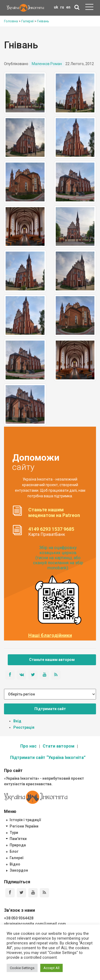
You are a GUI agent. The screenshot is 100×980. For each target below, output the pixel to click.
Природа (18, 845)
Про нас (28, 746)
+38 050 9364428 (19, 918)
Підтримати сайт (50, 709)
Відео (15, 864)
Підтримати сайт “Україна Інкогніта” (48, 758)
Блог (14, 851)
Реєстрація (24, 727)
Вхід (17, 721)
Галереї (16, 858)
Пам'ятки (18, 839)
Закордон (19, 870)
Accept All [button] (51, 968)
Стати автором (59, 746)
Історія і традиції (25, 820)
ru (62, 7)
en (68, 7)
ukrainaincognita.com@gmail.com (35, 924)
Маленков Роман (47, 64)
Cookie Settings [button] (22, 968)
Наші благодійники (50, 635)
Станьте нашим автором (52, 660)
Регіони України (24, 826)
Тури (14, 833)
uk (56, 7)
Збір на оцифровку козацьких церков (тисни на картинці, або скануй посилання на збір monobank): (58, 558)
